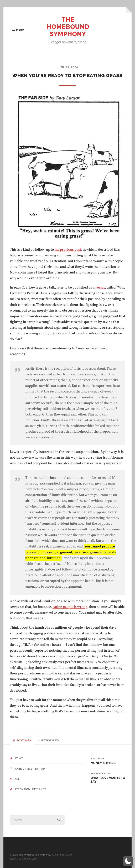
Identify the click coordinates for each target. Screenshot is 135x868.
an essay (99, 288)
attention (22, 789)
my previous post (68, 250)
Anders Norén (30, 859)
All (17, 779)
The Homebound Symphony (68, 27)
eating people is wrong (70, 607)
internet (39, 789)
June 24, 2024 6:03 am (30, 769)
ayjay (19, 758)
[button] (128, 861)
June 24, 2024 (67, 67)
